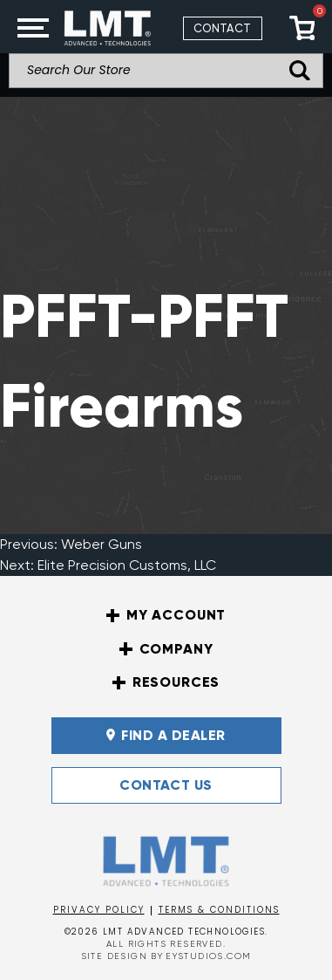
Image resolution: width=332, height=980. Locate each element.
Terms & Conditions (219, 910)
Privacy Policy (99, 910)
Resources (166, 682)
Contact (223, 28)
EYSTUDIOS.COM (208, 956)
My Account (166, 615)
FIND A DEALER (166, 735)
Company (166, 649)
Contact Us (166, 785)
